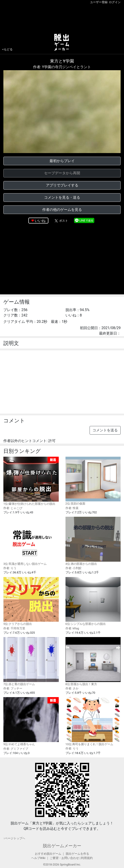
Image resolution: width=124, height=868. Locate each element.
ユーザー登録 (99, 2)
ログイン (115, 2)
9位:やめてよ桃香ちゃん (31, 721)
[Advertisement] (62, 18)
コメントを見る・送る (62, 197)
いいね (40, 221)
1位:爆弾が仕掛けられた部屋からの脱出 (31, 481)
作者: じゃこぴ (13, 508)
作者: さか (72, 688)
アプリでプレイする (62, 185)
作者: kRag (72, 628)
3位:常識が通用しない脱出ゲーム (31, 541)
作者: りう (10, 568)
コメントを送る (105, 430)
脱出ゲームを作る (77, 854)
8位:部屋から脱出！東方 (93, 661)
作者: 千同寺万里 (14, 628)
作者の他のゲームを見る (62, 210)
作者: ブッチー (13, 688)
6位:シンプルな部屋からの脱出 (93, 601)
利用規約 (87, 858)
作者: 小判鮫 (73, 568)
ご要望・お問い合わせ (64, 858)
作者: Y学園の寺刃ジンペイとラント (62, 67)
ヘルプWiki (38, 858)
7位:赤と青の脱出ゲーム (31, 661)
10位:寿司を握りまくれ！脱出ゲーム (93, 721)
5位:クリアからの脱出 (31, 601)
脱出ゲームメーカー (62, 846)
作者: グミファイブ (16, 749)
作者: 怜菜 (72, 508)
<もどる (7, 49)
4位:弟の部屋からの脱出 (93, 541)
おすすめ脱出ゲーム (48, 854)
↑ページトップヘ (14, 838)
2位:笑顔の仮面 (93, 481)
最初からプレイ (62, 161)
